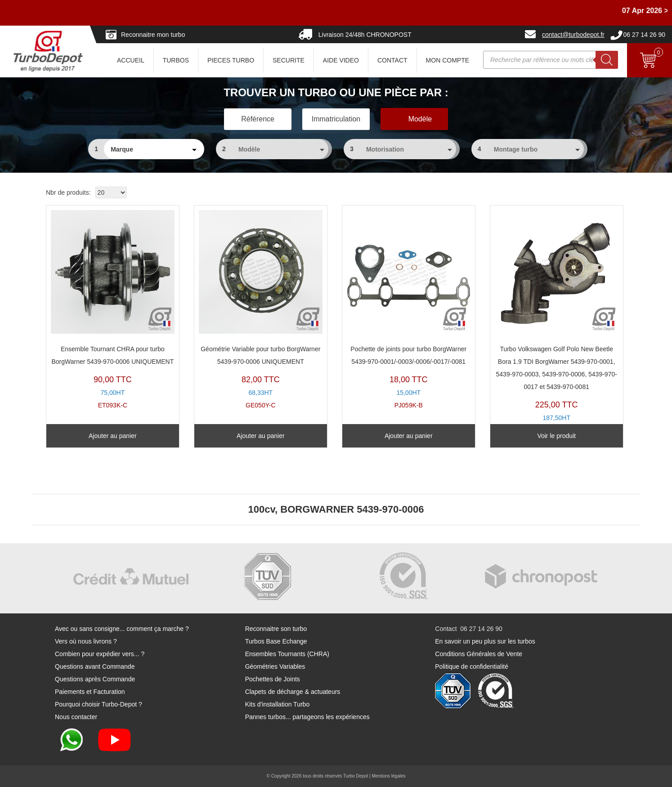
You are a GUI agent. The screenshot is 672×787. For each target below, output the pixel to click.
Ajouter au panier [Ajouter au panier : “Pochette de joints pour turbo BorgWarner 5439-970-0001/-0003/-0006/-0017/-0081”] (409, 436)
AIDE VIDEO (341, 60)
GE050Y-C (261, 309)
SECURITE (289, 60)
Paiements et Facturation (90, 692)
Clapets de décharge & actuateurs (293, 692)
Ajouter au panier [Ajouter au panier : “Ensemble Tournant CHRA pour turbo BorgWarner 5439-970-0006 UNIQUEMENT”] (113, 436)
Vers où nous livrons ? (86, 641)
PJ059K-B (409, 309)
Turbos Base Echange (276, 641)
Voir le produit (556, 436)
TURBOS (176, 60)
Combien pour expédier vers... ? (100, 654)
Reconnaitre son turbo (276, 629)
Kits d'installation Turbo (278, 704)
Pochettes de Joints (273, 679)
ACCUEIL (131, 60)
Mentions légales (388, 776)
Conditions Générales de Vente (479, 654)
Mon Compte (448, 60)
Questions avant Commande (95, 666)
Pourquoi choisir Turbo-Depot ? (99, 704)
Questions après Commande (95, 679)
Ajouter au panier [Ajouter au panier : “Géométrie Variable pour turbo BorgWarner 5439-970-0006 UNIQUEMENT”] (261, 436)
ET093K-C (113, 309)
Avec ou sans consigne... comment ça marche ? (122, 629)
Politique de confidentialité (472, 666)
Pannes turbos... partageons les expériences (307, 717)
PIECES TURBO (231, 60)
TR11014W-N (557, 322)
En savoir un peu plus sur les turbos (485, 641)
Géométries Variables (275, 666)
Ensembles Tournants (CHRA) (287, 654)
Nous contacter (76, 717)
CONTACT (392, 60)
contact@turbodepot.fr (573, 35)
